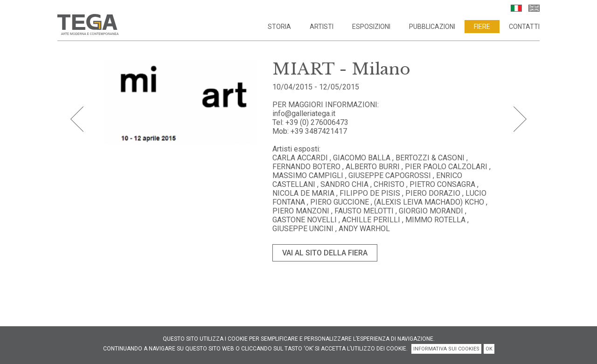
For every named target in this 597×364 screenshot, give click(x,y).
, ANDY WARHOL (363, 229)
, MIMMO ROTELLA (434, 220)
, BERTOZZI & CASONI (428, 158)
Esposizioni (371, 27)
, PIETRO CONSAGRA (442, 184)
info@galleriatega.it (304, 113)
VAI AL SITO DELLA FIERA (325, 253)
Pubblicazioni (432, 27)
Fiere (482, 27)
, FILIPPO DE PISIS (369, 193)
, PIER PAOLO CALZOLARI (444, 167)
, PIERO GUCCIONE (339, 202)
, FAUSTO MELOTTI (363, 211)
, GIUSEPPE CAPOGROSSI (389, 175)
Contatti (524, 27)
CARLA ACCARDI (301, 158)
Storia (279, 27)
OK (489, 349)
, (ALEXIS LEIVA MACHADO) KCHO (427, 202)
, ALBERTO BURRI (371, 167)
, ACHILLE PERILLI (369, 220)
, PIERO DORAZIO (431, 193)
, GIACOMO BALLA (360, 158)
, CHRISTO (388, 184)
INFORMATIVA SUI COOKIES (446, 349)
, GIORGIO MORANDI (430, 211)
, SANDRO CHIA (344, 184)
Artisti (322, 27)
